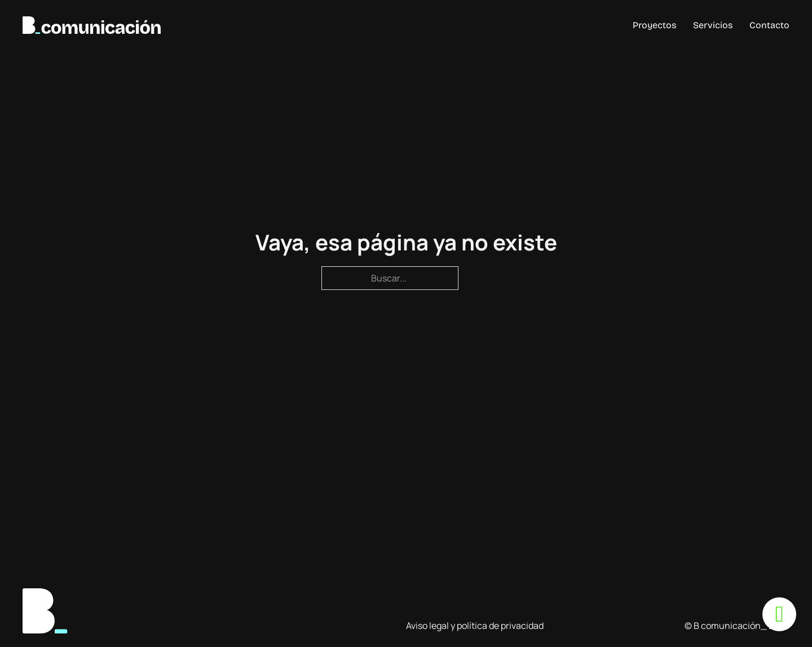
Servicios (713, 25)
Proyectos (654, 25)
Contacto (769, 25)
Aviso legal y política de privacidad (475, 626)
